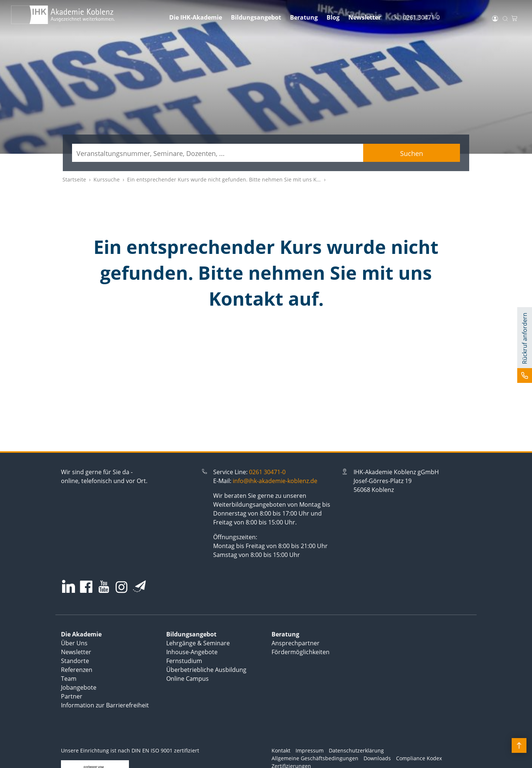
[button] (525, 345)
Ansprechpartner (296, 643)
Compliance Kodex (419, 758)
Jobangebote (79, 687)
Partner (72, 696)
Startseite (74, 179)
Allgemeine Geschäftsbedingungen (315, 758)
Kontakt (281, 750)
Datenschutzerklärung (356, 750)
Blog (333, 17)
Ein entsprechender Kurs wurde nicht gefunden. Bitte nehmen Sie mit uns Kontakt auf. (235, 179)
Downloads (377, 758)
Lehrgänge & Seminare (198, 643)
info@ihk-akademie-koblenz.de (275, 481)
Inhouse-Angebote (192, 652)
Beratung (304, 17)
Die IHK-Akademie (196, 17)
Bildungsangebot (256, 17)
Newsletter (365, 17)
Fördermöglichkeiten (301, 652)
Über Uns (74, 643)
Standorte (75, 661)
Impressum (310, 750)
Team (69, 679)
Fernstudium (184, 661)
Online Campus (187, 679)
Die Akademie (81, 634)
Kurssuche (107, 179)
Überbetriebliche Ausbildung (206, 670)
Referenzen (77, 670)
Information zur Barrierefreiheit (105, 705)
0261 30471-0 (267, 472)
